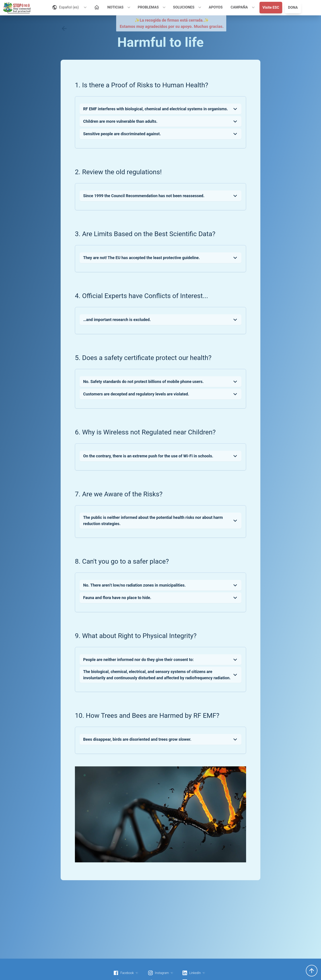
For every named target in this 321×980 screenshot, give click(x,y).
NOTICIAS (115, 7)
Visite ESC (271, 7)
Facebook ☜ (126, 973)
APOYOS (216, 7)
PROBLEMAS (148, 7)
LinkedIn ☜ (194, 973)
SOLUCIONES (184, 7)
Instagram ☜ (160, 973)
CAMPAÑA (239, 7)
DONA (293, 7)
